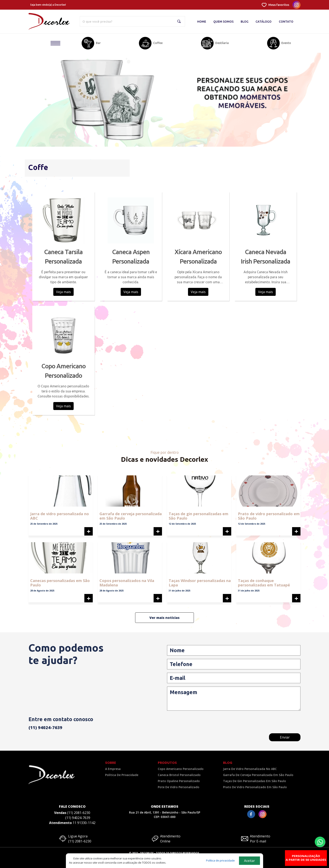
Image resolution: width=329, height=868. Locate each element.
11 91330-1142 (84, 823)
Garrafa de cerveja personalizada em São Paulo (131, 516)
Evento (286, 43)
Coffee (158, 43)
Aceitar (249, 861)
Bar (98, 43)
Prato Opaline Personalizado (179, 781)
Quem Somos (223, 22)
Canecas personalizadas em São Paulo (60, 583)
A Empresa (113, 769)
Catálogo (264, 22)
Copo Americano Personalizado (181, 769)
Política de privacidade (220, 860)
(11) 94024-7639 (45, 728)
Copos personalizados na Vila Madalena (127, 583)
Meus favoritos (279, 5)
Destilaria (222, 43)
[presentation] (269, 723)
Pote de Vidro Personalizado (179, 787)
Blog (245, 22)
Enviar (285, 737)
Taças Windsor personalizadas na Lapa (200, 583)
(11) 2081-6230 (79, 813)
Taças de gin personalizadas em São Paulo (198, 516)
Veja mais (63, 292)
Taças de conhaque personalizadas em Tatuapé (264, 583)
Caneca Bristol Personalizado (179, 775)
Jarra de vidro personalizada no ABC (60, 516)
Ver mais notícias (164, 618)
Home (202, 22)
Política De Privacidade (122, 775)
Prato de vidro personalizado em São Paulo (269, 516)
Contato (286, 22)
